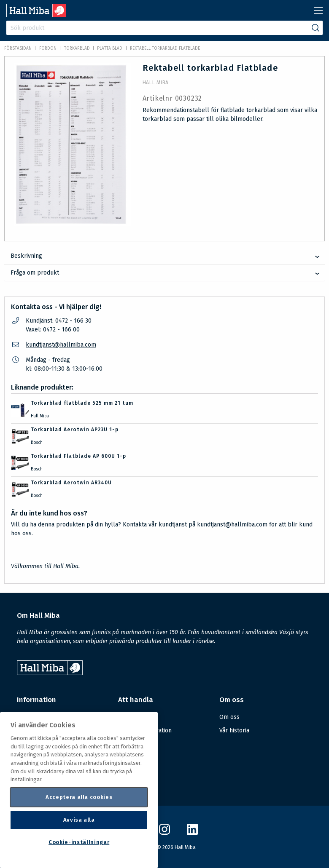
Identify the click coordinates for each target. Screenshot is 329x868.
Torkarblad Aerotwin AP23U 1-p (75, 430)
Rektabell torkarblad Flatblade (165, 48)
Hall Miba (156, 83)
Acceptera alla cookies (79, 797)
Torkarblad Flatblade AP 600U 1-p (78, 456)
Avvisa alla (79, 820)
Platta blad (110, 48)
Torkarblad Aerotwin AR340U (71, 483)
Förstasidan (18, 48)
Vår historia (234, 730)
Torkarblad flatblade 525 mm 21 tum (82, 403)
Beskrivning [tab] (26, 256)
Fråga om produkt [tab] (35, 273)
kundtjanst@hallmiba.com (61, 345)
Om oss (229, 717)
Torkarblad (77, 48)
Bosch (37, 443)
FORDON (48, 48)
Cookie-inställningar (79, 842)
